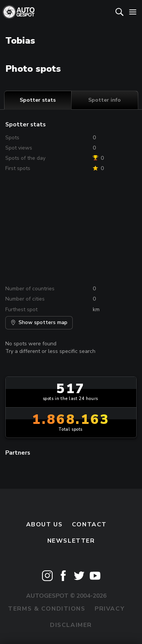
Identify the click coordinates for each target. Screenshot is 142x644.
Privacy (110, 609)
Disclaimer (71, 625)
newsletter (71, 541)
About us (44, 524)
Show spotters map (39, 322)
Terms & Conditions (47, 609)
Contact (89, 524)
